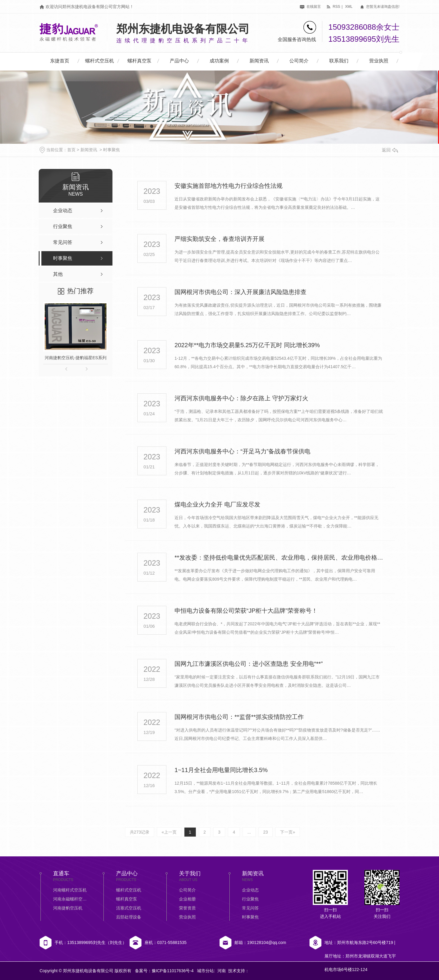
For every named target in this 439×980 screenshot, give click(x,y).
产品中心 (179, 61)
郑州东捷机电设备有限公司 (183, 29)
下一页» (288, 832)
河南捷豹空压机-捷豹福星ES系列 (75, 358)
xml (349, 7)
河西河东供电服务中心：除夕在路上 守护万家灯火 (241, 398)
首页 (71, 150)
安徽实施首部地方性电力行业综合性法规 (228, 186)
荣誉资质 (187, 908)
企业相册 (187, 899)
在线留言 (310, 7)
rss (333, 7)
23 (266, 832)
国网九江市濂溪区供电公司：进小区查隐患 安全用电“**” (249, 664)
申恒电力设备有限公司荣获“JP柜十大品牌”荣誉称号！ (246, 611)
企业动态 (250, 890)
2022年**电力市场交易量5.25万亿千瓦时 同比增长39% (247, 345)
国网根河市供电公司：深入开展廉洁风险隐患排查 (240, 292)
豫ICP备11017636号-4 (173, 971)
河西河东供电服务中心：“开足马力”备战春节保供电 (242, 451)
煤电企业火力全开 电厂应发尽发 (217, 504)
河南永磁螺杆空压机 (71, 899)
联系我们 (339, 61)
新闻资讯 (259, 61)
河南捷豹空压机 (68, 908)
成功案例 (219, 61)
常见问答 (250, 908)
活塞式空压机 (129, 908)
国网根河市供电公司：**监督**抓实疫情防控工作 (239, 717)
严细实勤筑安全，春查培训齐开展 (220, 239)
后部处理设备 (129, 917)
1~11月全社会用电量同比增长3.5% (221, 770)
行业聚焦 (250, 899)
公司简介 (299, 61)
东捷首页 (60, 61)
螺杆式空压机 (100, 61)
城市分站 (205, 971)
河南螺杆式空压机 (70, 890)
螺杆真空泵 (139, 61)
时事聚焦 (112, 150)
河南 (222, 971)
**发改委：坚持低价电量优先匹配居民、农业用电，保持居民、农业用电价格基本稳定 (279, 558)
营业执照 (379, 61)
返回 (390, 150)
